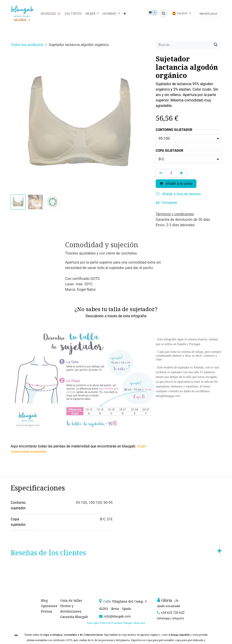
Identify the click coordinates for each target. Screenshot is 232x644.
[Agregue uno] (181, 173)
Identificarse (208, 13)
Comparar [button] (167, 203)
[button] (164, 13)
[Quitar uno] (161, 173)
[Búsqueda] (216, 45)
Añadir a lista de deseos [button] (178, 194)
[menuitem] (51, 13)
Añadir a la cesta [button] (176, 184)
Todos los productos (27, 45)
